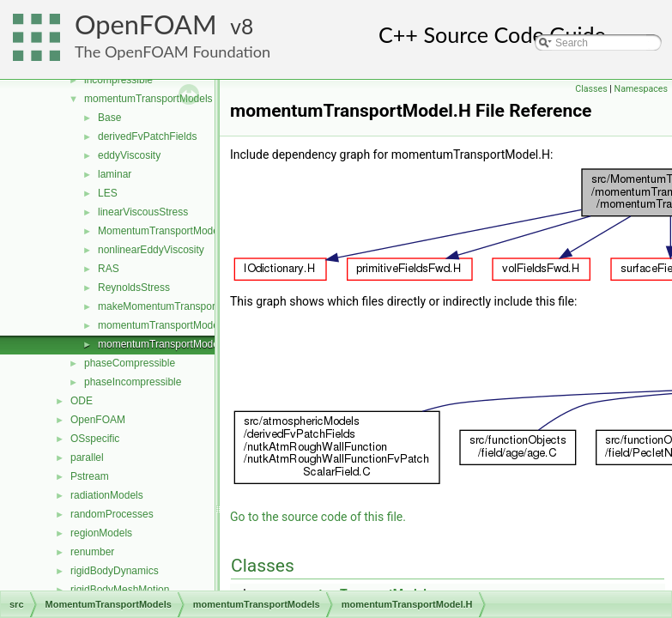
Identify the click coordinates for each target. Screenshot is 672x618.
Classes (591, 89)
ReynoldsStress (134, 288)
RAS (109, 269)
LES (108, 193)
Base (109, 118)
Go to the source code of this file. (318, 517)
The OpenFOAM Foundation (173, 51)
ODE (82, 401)
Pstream (90, 476)
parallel (87, 457)
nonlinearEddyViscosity (151, 250)
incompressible (118, 80)
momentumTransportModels (148, 99)
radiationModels (107, 495)
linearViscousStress (143, 212)
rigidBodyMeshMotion (120, 590)
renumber (92, 552)
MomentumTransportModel (160, 231)
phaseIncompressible (133, 382)
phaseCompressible (130, 363)
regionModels (101, 533)
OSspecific (95, 439)
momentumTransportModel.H (165, 344)
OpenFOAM (146, 24)
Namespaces (641, 89)
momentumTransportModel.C (165, 325)
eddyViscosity (129, 155)
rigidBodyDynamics (115, 571)
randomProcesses (112, 514)
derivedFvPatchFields (147, 136)
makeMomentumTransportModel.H (177, 306)
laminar (115, 174)
